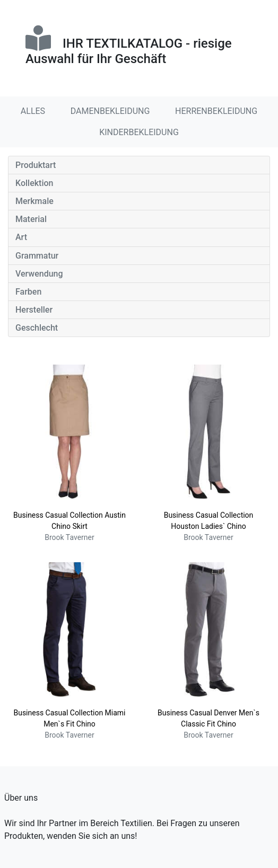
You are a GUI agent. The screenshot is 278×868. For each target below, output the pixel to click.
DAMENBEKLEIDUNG (110, 111)
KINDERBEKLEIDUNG (139, 132)
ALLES (33, 111)
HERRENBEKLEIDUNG (216, 111)
